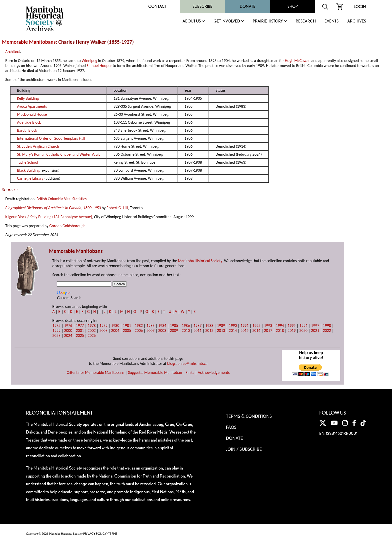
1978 (91, 325)
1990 (233, 325)
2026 (91, 335)
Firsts (190, 372)
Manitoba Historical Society (200, 261)
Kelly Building (28, 98)
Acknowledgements (214, 372)
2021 (315, 330)
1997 (315, 325)
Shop (293, 6)
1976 (68, 325)
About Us (192, 21)
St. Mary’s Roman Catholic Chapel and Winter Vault (58, 154)
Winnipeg (89, 61)
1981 (127, 325)
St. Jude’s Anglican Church (38, 146)
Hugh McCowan (298, 61)
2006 (139, 330)
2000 (68, 330)
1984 (162, 325)
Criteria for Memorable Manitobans (95, 372)
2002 (91, 330)
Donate (248, 6)
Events (331, 21)
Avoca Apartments (32, 106)
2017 (268, 330)
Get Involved (227, 21)
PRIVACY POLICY (95, 534)
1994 (280, 325)
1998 (327, 325)
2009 (174, 330)
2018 (280, 330)
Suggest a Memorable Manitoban (155, 372)
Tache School (27, 162)
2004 (115, 330)
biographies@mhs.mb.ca (187, 363)
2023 (56, 335)
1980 (115, 325)
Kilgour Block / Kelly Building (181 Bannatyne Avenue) (49, 217)
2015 (244, 330)
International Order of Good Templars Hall (51, 138)
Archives (357, 21)
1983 (150, 325)
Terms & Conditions (249, 416)
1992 (256, 325)
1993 (268, 325)
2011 (197, 330)
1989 (221, 325)
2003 (103, 330)
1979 (103, 325)
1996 (303, 325)
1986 (186, 325)
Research (306, 21)
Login (360, 7)
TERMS (113, 534)
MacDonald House (32, 114)
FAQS (231, 427)
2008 (162, 330)
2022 (327, 330)
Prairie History (268, 21)
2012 (209, 330)
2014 (233, 330)
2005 (127, 330)
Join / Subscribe (244, 449)
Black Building (28, 170)
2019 (291, 330)
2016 (256, 330)
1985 (174, 325)
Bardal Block (27, 130)
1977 (80, 325)
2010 (186, 330)
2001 (80, 330)
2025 (80, 335)
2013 (221, 330)
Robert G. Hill (117, 208)
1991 (244, 325)
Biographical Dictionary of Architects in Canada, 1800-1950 (53, 208)
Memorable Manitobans (29, 42)
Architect (13, 52)
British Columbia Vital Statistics (61, 199)
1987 (197, 325)
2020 (303, 330)
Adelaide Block (29, 122)
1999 (56, 330)
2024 (68, 335)
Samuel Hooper (99, 66)
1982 (139, 325)
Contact (157, 6)
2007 (150, 330)
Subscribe (202, 6)
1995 (291, 325)
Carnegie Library (30, 178)
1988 (209, 325)
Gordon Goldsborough (67, 226)
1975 (56, 325)
